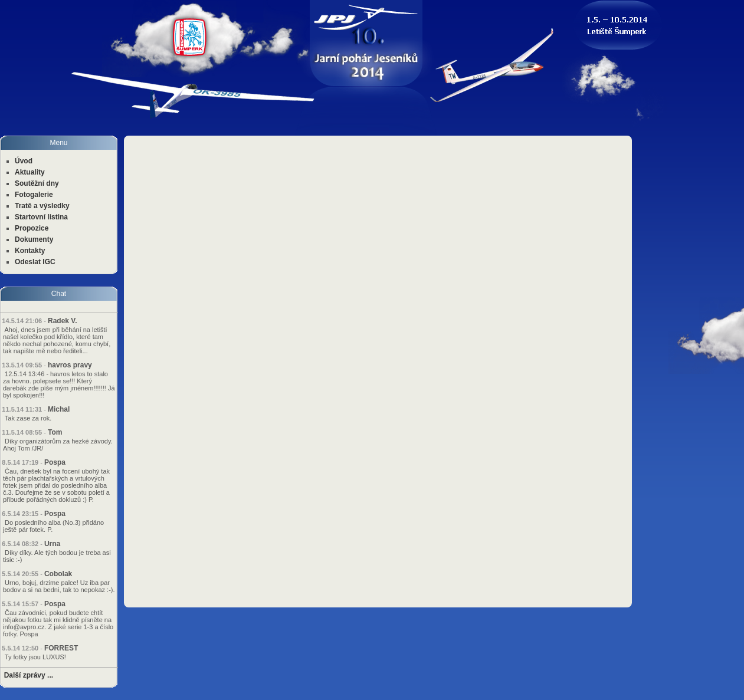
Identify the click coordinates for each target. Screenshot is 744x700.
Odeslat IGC (35, 262)
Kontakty (30, 251)
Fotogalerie (34, 195)
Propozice (32, 228)
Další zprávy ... (29, 675)
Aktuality (30, 172)
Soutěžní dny (37, 183)
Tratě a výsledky (42, 206)
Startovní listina (41, 217)
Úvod (24, 161)
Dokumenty (34, 239)
